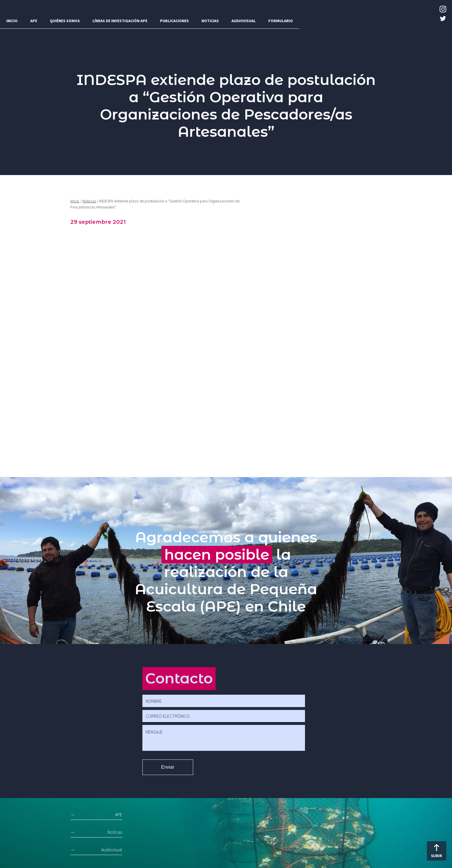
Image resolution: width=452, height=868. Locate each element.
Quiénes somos (65, 21)
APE (34, 21)
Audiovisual (244, 21)
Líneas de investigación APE (120, 21)
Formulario (281, 21)
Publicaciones (174, 21)
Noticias (210, 21)
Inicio (12, 21)
